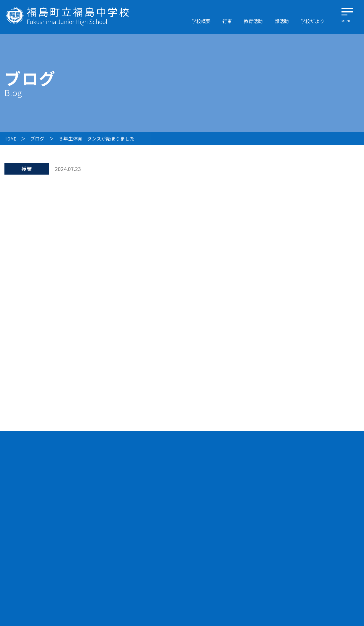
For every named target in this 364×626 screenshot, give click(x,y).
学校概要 (201, 21)
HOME (11, 138)
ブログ (39, 138)
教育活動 (253, 21)
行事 (227, 21)
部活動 (282, 21)
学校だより (312, 21)
